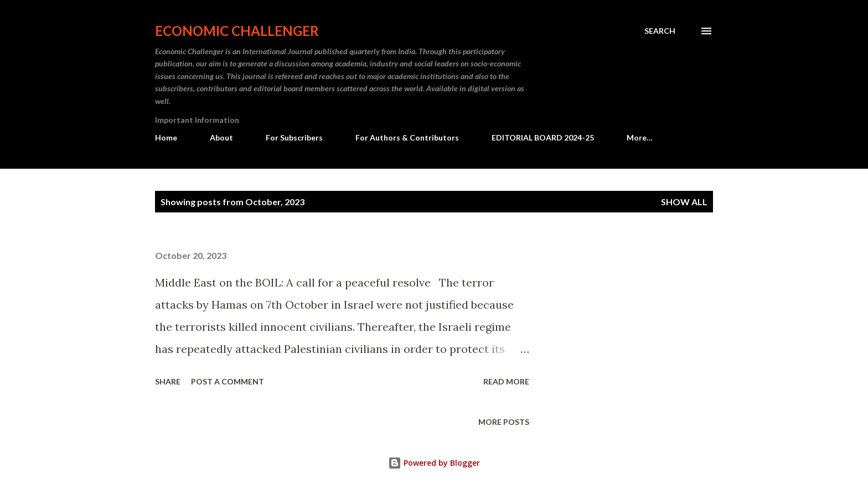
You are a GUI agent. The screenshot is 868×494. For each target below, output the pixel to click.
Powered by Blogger (434, 463)
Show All (684, 202)
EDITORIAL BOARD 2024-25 (543, 137)
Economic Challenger (237, 31)
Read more (506, 381)
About (221, 137)
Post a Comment (228, 381)
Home (166, 137)
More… (640, 137)
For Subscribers (294, 137)
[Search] (660, 31)
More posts (504, 422)
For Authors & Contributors (407, 137)
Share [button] (168, 381)
